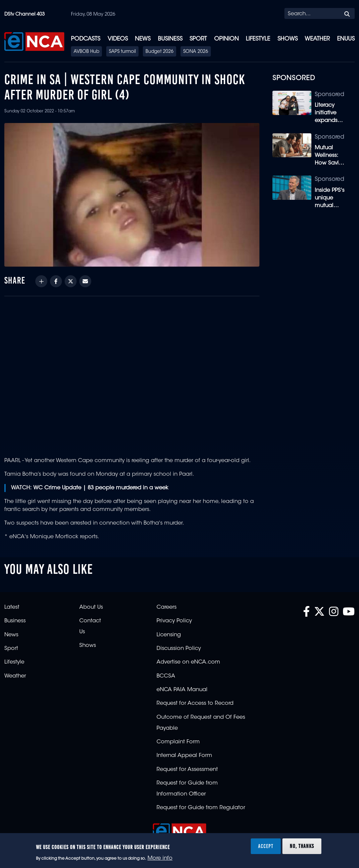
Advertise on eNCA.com (188, 662)
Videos (118, 39)
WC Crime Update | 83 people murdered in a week (101, 488)
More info (160, 858)
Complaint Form (178, 742)
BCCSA (166, 676)
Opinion (226, 39)
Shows (288, 39)
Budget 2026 (160, 52)
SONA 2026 (196, 52)
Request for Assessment (187, 770)
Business (170, 39)
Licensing (169, 635)
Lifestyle (258, 39)
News (143, 39)
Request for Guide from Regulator (201, 808)
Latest (12, 607)
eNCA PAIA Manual (182, 690)
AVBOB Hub (86, 52)
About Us (91, 607)
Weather (317, 39)
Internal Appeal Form (184, 756)
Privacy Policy (174, 621)
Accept (266, 846)
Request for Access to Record (195, 703)
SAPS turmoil (122, 52)
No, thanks (302, 846)
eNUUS (346, 39)
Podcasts (86, 39)
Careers (167, 607)
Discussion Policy (179, 649)
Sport (198, 39)
